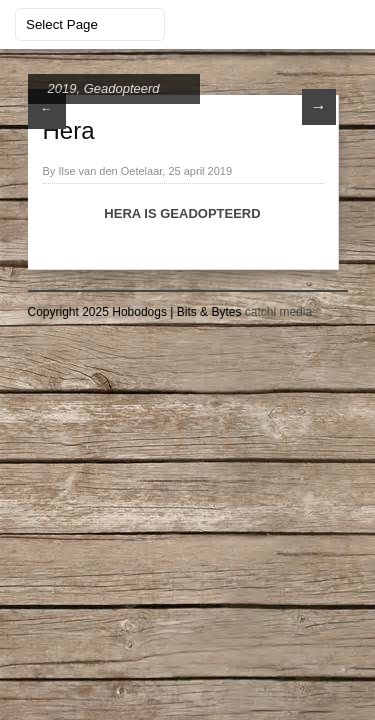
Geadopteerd (122, 88)
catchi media (278, 312)
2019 (62, 88)
